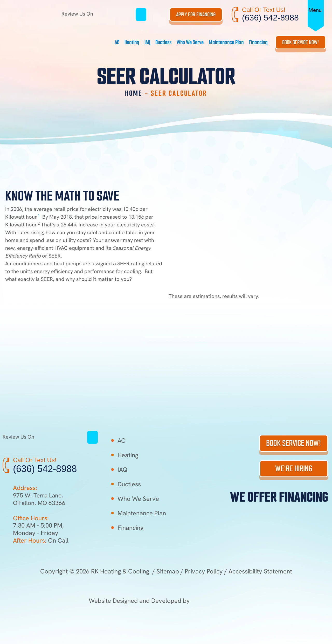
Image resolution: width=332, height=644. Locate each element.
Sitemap (168, 571)
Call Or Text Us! (264, 10)
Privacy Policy (204, 571)
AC (117, 42)
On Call (41, 540)
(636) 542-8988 (270, 18)
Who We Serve (190, 42)
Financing (258, 42)
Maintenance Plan (226, 42)
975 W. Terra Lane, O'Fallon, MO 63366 (40, 499)
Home (134, 93)
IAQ (147, 42)
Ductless (163, 42)
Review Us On (99, 14)
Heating (132, 42)
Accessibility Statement (260, 571)
